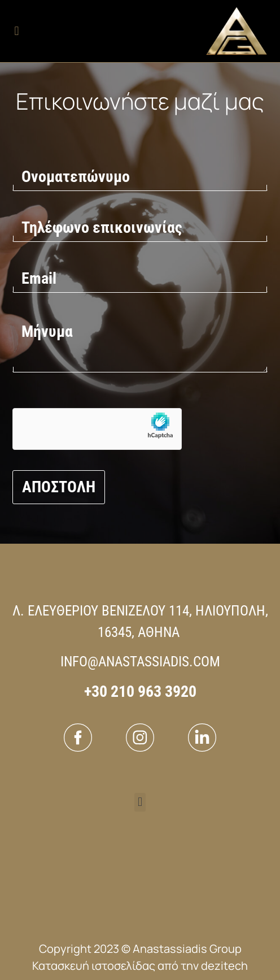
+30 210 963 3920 (140, 691)
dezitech (224, 966)
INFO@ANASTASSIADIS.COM (140, 662)
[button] (17, 31)
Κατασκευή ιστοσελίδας (94, 966)
